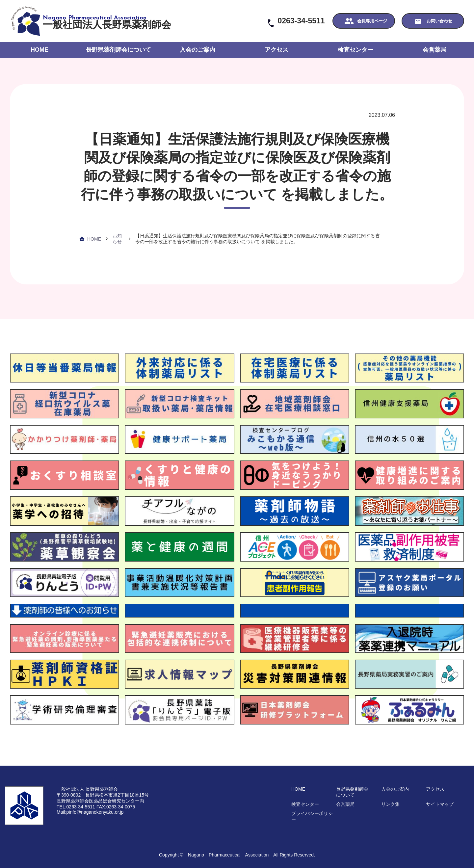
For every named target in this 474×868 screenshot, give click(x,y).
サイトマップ (440, 804)
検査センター (355, 50)
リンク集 (390, 804)
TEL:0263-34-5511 (76, 807)
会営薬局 (434, 50)
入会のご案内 (197, 50)
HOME (39, 50)
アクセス (276, 50)
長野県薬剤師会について (118, 50)
